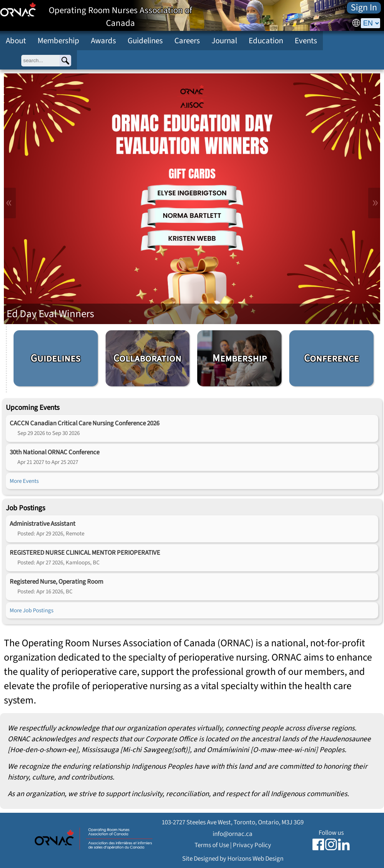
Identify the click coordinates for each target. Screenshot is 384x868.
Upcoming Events (33, 408)
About (16, 41)
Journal (224, 41)
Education (266, 41)
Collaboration (147, 358)
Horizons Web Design (255, 859)
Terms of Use (212, 845)
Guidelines (145, 41)
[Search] (65, 61)
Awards (103, 41)
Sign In (364, 8)
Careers (187, 41)
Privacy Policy (252, 845)
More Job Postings (32, 610)
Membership (58, 41)
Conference (331, 358)
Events (306, 41)
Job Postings (26, 508)
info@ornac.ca (233, 834)
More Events (24, 481)
